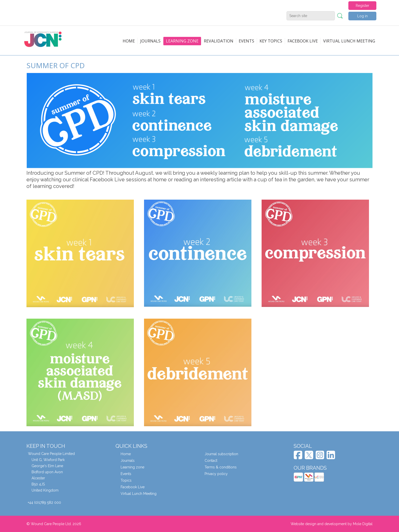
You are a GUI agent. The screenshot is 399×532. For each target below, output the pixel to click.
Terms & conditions (221, 467)
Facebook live (303, 41)
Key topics (271, 41)
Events (246, 41)
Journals (150, 41)
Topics (126, 480)
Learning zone (182, 41)
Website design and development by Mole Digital (332, 524)
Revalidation (219, 41)
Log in (362, 16)
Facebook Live (133, 487)
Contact (211, 461)
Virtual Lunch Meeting (349, 41)
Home (129, 41)
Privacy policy (216, 474)
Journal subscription (221, 454)
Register (362, 6)
